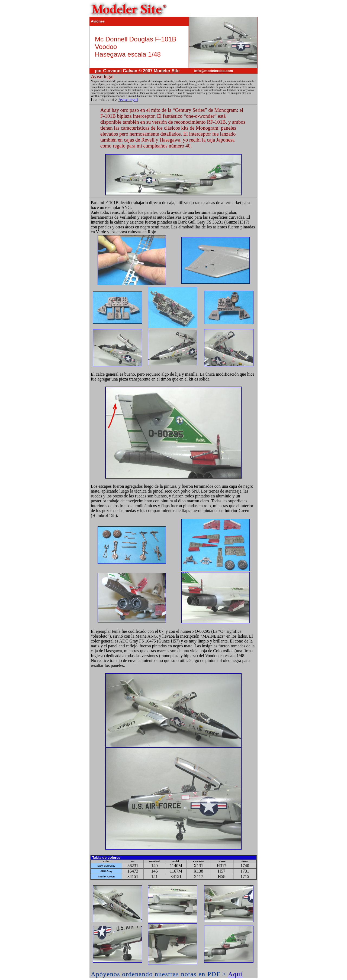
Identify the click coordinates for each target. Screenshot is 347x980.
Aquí (235, 974)
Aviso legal (128, 100)
